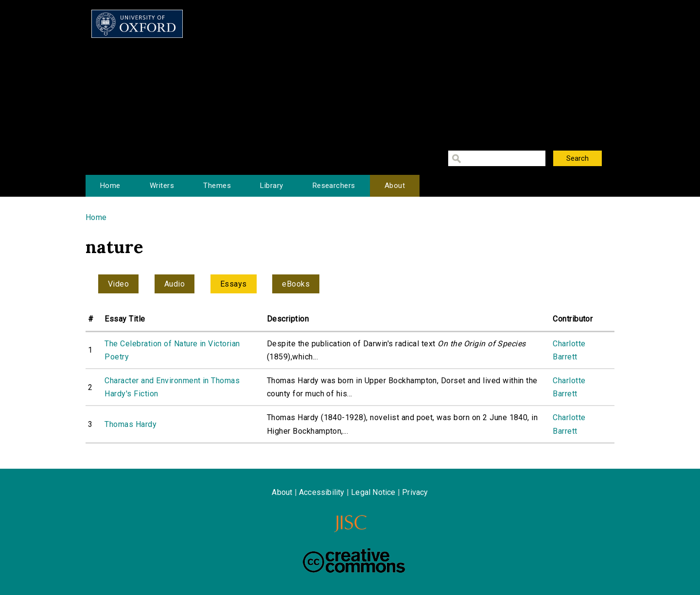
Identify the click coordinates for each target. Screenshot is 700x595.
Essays (234, 284)
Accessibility (322, 492)
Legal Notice (373, 492)
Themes (217, 186)
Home (110, 186)
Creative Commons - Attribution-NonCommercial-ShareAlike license (354, 561)
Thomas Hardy (131, 424)
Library (271, 186)
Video (118, 284)
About (395, 186)
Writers (162, 186)
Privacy (415, 492)
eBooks (296, 284)
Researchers (334, 186)
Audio (175, 284)
